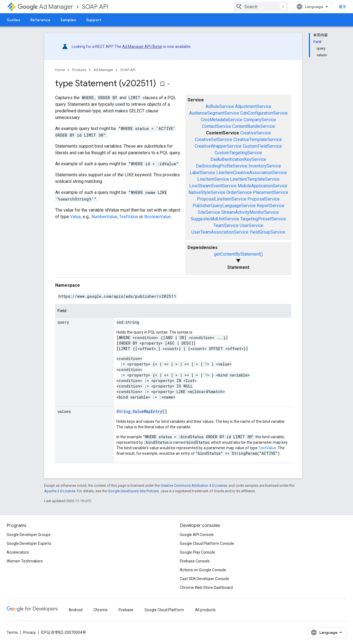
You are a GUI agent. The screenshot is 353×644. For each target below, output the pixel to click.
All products (205, 610)
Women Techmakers (25, 561)
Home (60, 70)
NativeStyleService (207, 192)
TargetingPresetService (263, 219)
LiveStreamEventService (213, 186)
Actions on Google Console (203, 570)
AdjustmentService (253, 106)
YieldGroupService (267, 232)
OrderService (239, 192)
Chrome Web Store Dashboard (206, 588)
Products (79, 70)
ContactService (216, 126)
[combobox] (261, 7)
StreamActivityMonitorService (250, 212)
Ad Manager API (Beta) (142, 47)
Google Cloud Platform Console (207, 543)
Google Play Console (197, 552)
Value (75, 217)
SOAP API (95, 7)
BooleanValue (157, 217)
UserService (252, 225)
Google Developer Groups (29, 535)
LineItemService (213, 179)
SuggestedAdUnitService (215, 219)
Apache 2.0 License (60, 491)
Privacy (30, 632)
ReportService (271, 206)
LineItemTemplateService (255, 179)
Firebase (126, 610)
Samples (68, 20)
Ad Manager (45, 7)
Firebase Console (195, 561)
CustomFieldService (262, 146)
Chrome (101, 610)
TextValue (129, 217)
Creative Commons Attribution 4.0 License (194, 485)
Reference (40, 20)
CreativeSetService (214, 140)
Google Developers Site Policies (133, 491)
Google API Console (197, 535)
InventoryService (265, 166)
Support (94, 20)
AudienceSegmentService (214, 113)
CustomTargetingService (238, 153)
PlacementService (271, 192)
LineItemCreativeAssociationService (252, 173)
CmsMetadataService (222, 120)
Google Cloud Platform (164, 610)
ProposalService (264, 199)
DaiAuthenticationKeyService (238, 159)
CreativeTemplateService (258, 140)
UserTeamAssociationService (220, 232)
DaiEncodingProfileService (222, 166)
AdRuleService (220, 106)
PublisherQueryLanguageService (224, 206)
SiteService (209, 212)
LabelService (202, 173)
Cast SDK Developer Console (204, 579)
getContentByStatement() (238, 254)
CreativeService (256, 133)
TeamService (226, 225)
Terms (12, 632)
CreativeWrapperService (218, 146)
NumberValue (104, 217)
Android (76, 610)
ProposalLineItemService (222, 199)
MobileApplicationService (263, 186)
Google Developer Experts (29, 543)
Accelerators (18, 552)
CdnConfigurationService (264, 113)
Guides (14, 20)
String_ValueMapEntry (139, 411)
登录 (343, 7)
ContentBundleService (254, 126)
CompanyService (260, 120)
